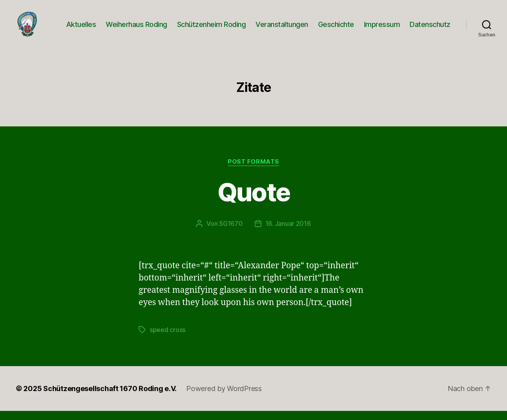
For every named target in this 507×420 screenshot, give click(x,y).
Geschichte (336, 29)
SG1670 (231, 233)
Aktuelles (81, 29)
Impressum (382, 29)
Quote (254, 201)
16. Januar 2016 (288, 233)
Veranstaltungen (282, 29)
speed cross (168, 339)
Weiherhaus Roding (136, 29)
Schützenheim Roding (212, 29)
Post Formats (253, 171)
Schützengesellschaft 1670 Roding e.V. (110, 398)
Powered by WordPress (224, 398)
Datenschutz (430, 29)
